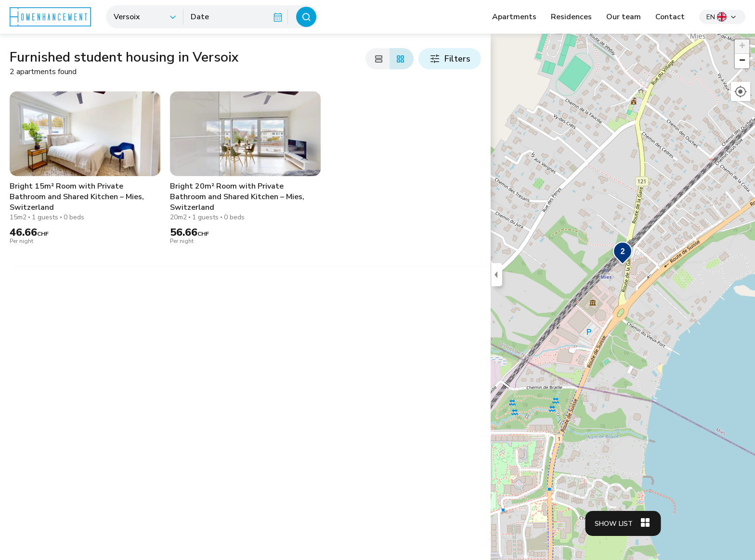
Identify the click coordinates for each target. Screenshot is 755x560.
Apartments (514, 17)
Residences (571, 17)
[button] (623, 254)
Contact (670, 17)
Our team (624, 17)
